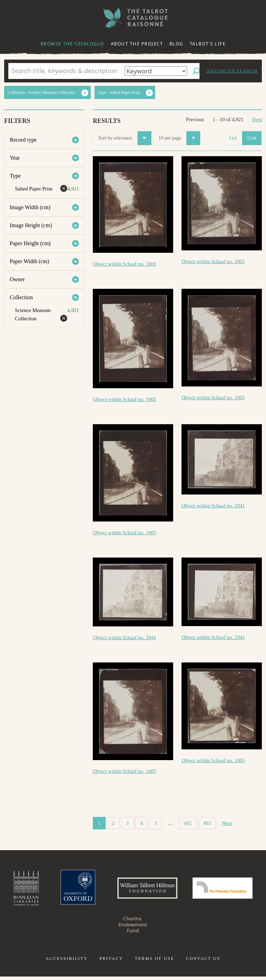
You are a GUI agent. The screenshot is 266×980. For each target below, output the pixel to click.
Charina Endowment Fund (168, 928)
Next (257, 119)
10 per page (179, 138)
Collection (21, 297)
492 (188, 823)
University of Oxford (105, 890)
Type (15, 176)
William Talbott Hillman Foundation (181, 890)
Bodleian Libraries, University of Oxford (50, 890)
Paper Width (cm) (29, 261)
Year (15, 158)
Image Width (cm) (30, 207)
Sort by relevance (125, 138)
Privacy (111, 962)
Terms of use (154, 962)
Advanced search (232, 71)
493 (207, 823)
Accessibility (67, 962)
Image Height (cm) (31, 225)
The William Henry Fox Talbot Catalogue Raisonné (133, 17)
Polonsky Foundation (98, 928)
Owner (17, 279)
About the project (137, 44)
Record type (23, 140)
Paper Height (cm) (30, 243)
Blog (176, 44)
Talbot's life (208, 44)
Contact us (203, 962)
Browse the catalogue (72, 44)
